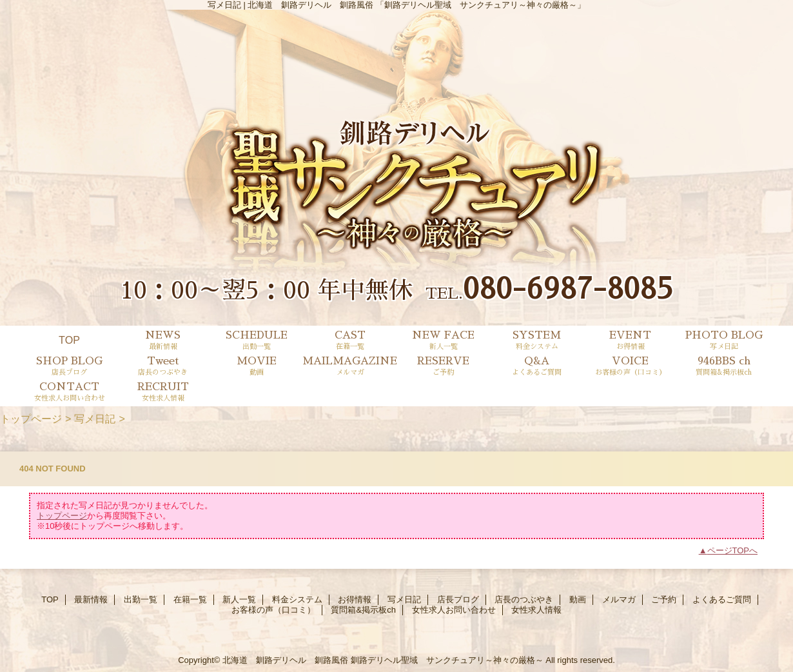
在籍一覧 (190, 599)
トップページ (31, 419)
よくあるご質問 (722, 599)
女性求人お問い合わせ (454, 610)
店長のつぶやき (524, 599)
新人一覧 (239, 599)
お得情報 (355, 599)
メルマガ (619, 599)
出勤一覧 (141, 599)
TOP (69, 340)
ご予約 (664, 599)
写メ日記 (95, 419)
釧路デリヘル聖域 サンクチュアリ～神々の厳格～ (447, 660)
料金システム (297, 599)
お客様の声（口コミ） (273, 610)
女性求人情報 (536, 610)
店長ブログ (458, 599)
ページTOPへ (733, 550)
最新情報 (91, 599)
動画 (578, 599)
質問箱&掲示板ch (363, 610)
